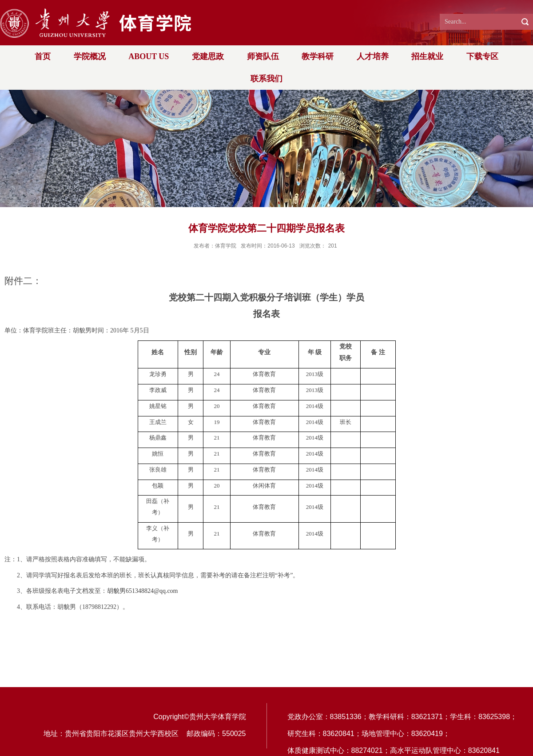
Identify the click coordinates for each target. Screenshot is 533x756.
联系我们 (266, 79)
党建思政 (208, 56)
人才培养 (373, 56)
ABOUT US (149, 56)
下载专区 (482, 56)
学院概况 (90, 56)
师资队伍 (263, 56)
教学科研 (318, 56)
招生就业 (427, 56)
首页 (43, 56)
